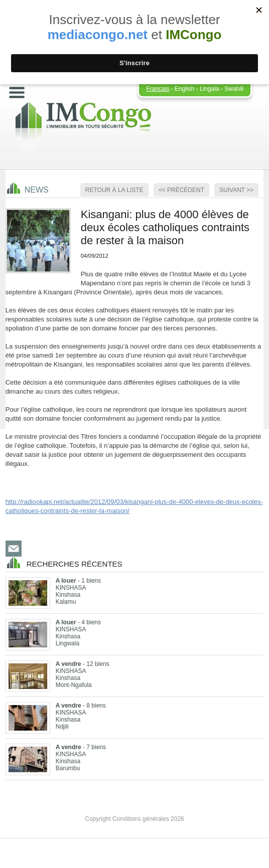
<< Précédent (181, 190)
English (184, 89)
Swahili (234, 89)
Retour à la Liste (114, 190)
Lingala (210, 89)
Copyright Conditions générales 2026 (134, 819)
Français (158, 89)
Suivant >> (236, 190)
